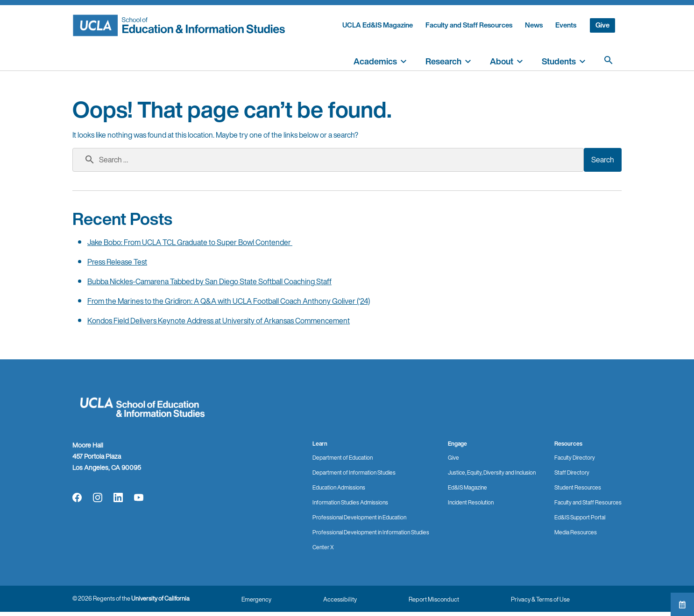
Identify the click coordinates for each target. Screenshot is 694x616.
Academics (375, 61)
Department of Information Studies (354, 472)
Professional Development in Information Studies (371, 532)
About (502, 61)
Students (559, 61)
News (534, 25)
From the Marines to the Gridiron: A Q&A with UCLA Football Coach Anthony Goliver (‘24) (229, 301)
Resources (568, 444)
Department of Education (343, 458)
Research (443, 61)
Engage (457, 444)
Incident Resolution (471, 502)
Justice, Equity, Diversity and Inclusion (492, 472)
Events (566, 25)
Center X (323, 547)
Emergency (256, 599)
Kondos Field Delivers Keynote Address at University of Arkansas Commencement (219, 321)
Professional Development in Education (359, 517)
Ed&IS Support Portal (580, 517)
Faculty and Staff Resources (469, 25)
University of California (160, 598)
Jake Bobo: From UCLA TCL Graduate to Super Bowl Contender (190, 242)
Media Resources (576, 532)
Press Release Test (117, 262)
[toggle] (404, 60)
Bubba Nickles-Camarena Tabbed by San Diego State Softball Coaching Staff (209, 281)
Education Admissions (339, 487)
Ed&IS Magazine (467, 487)
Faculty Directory (575, 458)
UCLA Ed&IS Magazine (378, 25)
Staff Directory (572, 472)
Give (602, 25)
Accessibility (340, 599)
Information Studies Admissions (350, 502)
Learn (320, 444)
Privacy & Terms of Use (540, 599)
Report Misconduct (434, 599)
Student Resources (578, 487)
